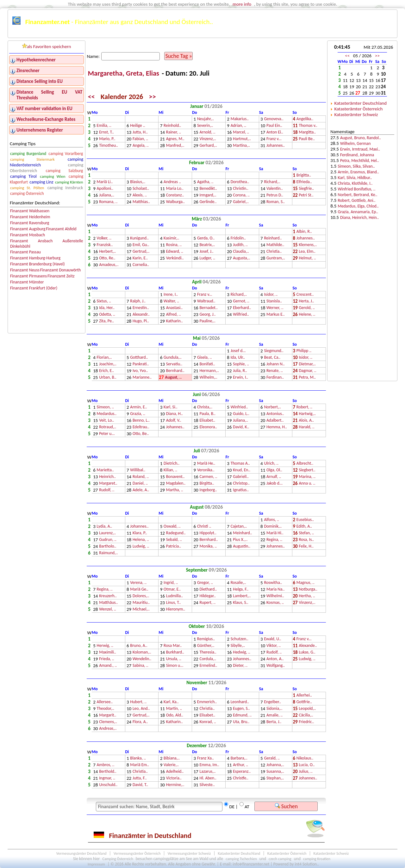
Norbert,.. (272, 407)
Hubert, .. (138, 702)
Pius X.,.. (240, 540)
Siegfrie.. (306, 189)
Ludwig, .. (141, 546)
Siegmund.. (274, 351)
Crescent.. (305, 295)
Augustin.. (242, 546)
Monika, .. (208, 546)
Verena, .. (138, 583)
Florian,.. (104, 358)
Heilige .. (137, 126)
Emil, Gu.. (141, 245)
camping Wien (53, 176)
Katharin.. (174, 321)
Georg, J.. (207, 315)
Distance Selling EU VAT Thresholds (49, 95)
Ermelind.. (208, 666)
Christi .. (204, 527)
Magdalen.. (176, 484)
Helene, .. (307, 315)
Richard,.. (272, 182)
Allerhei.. (304, 695)
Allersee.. (105, 702)
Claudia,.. (241, 252)
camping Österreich (27, 193)
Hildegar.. (207, 596)
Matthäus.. (108, 603)
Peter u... (107, 434)
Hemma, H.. (277, 427)
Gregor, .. (205, 583)
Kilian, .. (170, 470)
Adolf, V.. (174, 421)
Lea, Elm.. (307, 252)
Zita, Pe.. (106, 321)
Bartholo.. (108, 546)
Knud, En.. (242, 470)
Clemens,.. (108, 722)
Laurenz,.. (107, 533)
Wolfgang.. (276, 666)
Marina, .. (307, 477)
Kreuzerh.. (108, 596)
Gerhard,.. (208, 146)
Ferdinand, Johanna (357, 155)
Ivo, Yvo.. (140, 371)
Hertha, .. (307, 596)
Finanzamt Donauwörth (61, 270)
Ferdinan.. (275, 378)
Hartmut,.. (242, 139)
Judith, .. (240, 245)
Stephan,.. (275, 778)
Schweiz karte (293, 34)
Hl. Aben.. (208, 778)
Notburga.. (308, 589)
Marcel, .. (241, 132)
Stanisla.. (274, 301)
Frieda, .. (107, 659)
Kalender (177, 34)
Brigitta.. (304, 175)
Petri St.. (306, 195)
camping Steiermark (32, 159)
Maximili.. (108, 652)
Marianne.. (142, 378)
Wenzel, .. (107, 609)
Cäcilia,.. (306, 715)
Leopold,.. (307, 709)
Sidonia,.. (274, 709)
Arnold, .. (207, 132)
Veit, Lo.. (106, 421)
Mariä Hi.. (275, 533)
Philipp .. (304, 351)
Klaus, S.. (240, 603)
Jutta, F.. (140, 778)
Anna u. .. (307, 484)
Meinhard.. (242, 533)
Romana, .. (108, 202)
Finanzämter (28, 34)
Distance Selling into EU (40, 81)
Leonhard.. (240, 702)
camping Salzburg (65, 171)
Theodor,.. (106, 709)
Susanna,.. (275, 772)
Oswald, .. (172, 527)
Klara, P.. (140, 533)
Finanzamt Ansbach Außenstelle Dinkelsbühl (47, 244)
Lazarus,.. (207, 772)
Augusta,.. (242, 258)
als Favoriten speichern (47, 46)
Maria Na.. (275, 589)
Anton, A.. (275, 659)
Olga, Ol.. (274, 470)
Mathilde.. (275, 245)
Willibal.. (138, 470)
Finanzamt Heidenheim (30, 217)
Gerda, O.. (206, 238)
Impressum (96, 864)
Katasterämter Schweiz (356, 115)
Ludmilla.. (174, 596)
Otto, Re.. (107, 258)
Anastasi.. (174, 308)
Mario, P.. (107, 139)
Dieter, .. (240, 666)
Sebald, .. (174, 540)
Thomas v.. (308, 126)
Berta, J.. (274, 722)
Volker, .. (104, 238)
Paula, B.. (207, 414)
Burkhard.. (175, 652)
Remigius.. (206, 639)
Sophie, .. (241, 364)
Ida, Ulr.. (238, 358)
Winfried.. (239, 407)
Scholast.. (141, 189)
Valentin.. (275, 189)
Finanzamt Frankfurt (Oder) (34, 288)
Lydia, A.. (105, 527)
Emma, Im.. (209, 765)
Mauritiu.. (141, 603)
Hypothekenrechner (36, 60)
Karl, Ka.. (171, 702)
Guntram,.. (276, 258)
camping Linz (41, 182)
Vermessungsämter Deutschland (81, 853)
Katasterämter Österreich (358, 109)
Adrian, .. (239, 126)
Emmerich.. (207, 702)
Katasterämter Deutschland (360, 103)
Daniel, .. (140, 484)
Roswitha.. (273, 583)
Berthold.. (108, 772)
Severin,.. (205, 126)
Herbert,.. (107, 252)
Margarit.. (108, 715)
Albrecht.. (305, 464)
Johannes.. (276, 146)
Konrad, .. (208, 722)
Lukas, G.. (307, 652)
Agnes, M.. (175, 139)
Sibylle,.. (238, 646)
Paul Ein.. (274, 126)
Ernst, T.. (106, 132)
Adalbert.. (275, 421)
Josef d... (238, 351)
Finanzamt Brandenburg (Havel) (37, 264)
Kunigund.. (139, 238)
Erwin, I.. (240, 378)
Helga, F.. (241, 589)
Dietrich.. (171, 464)
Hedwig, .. (242, 652)
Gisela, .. (204, 358)
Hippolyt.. (208, 533)
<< (91, 97)
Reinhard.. (273, 238)
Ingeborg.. (208, 490)
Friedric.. (306, 722)
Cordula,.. (208, 659)
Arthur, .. (240, 765)
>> (153, 97)
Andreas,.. (108, 729)
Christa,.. (205, 407)
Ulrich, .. (271, 464)
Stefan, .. (306, 533)
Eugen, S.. (241, 709)
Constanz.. (175, 195)
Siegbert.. (307, 470)
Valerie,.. (171, 765)
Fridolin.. (238, 238)
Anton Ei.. (275, 132)
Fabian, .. (140, 139)
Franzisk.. (105, 245)
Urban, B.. (108, 378)
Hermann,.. (209, 371)
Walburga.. (175, 202)
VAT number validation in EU (44, 108)
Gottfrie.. (304, 702)
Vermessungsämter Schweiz (189, 853)
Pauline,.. (207, 321)
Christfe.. (241, 778)
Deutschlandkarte (212, 34)
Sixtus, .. (104, 301)
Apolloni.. (105, 189)
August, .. (173, 378)
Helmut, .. (307, 258)
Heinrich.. (107, 477)
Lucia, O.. (307, 765)
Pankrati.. (141, 364)
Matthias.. (141, 202)
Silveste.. (207, 785)
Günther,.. (206, 646)
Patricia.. (174, 546)
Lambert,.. (242, 596)
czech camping (280, 859)
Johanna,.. (275, 765)
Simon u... (175, 666)
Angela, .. (141, 146)
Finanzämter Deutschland (75, 34)
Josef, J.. (206, 252)
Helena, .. (141, 540)
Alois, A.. (306, 421)
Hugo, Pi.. (141, 321)
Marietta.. (105, 470)
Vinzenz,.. (208, 139)
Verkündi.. (175, 258)
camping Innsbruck (65, 188)
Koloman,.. (142, 652)
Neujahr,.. (206, 119)
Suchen (286, 806)
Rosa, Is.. (306, 540)
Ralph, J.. (138, 301)
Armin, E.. (138, 407)
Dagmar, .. (307, 371)
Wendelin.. (142, 659)
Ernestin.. (141, 308)
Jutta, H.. (140, 132)
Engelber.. (272, 702)
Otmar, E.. (172, 589)
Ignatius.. (241, 490)
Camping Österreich (118, 859)
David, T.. (140, 785)
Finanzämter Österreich (134, 34)
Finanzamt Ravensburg (30, 223)
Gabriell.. (241, 477)
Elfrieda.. (304, 182)
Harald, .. (306, 427)
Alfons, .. (271, 520)
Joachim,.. (108, 364)
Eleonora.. (208, 427)
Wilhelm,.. (208, 378)
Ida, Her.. (107, 308)
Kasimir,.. (171, 238)
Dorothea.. (240, 182)
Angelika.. (305, 119)
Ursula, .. (174, 659)
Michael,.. (141, 609)
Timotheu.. (109, 146)
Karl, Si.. (171, 407)
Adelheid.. (175, 772)
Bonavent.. (175, 477)
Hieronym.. (176, 609)
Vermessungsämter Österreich (137, 853)
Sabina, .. (140, 666)
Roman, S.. (276, 202)
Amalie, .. (274, 715)
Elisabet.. (207, 421)
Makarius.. (240, 119)
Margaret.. (108, 484)
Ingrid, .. (171, 583)
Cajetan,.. (239, 527)
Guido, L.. (241, 414)
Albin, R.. (304, 232)
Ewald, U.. (272, 639)
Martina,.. (241, 146)
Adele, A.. (141, 490)
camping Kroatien (317, 859)
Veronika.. (206, 470)
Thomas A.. (240, 464)
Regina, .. (274, 540)
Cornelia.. (141, 265)
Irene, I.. (171, 295)
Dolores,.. (141, 596)
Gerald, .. (272, 758)
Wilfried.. (241, 315)
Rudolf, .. (107, 490)
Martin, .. (174, 709)
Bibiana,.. (172, 758)
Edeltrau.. (141, 427)
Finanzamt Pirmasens (28, 276)
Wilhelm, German (355, 143)
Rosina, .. (174, 245)
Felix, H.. (306, 546)
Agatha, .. (205, 182)
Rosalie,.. (238, 583)
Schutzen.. (240, 639)
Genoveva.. (274, 119)
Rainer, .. (174, 132)
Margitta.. (307, 132)
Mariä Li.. (105, 182)
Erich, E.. (106, 371)
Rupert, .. (207, 603)
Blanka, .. (138, 758)
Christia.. (274, 252)
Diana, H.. (174, 414)
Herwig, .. (105, 646)
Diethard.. (208, 589)
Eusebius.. (305, 520)
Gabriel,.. (241, 202)
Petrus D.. (275, 195)
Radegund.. (176, 533)
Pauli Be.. (307, 139)
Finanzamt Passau (25, 252)
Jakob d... (274, 484)
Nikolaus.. (305, 758)
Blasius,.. (138, 182)
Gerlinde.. (208, 202)
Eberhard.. (242, 308)
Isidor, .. (271, 295)
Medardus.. (107, 414)
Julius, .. (305, 772)
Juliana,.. (107, 195)
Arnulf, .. (274, 477)
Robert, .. (304, 407)
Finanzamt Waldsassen (30, 211)
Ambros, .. (106, 765)
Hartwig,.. (307, 414)
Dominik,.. (273, 527)
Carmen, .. (208, 477)
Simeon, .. (105, 407)
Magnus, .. (305, 583)
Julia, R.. (240, 371)
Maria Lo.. (175, 189)
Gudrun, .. (108, 540)
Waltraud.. (206, 301)
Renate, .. (275, 371)
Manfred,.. (175, 146)
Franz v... (274, 139)
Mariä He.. (206, 464)
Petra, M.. (307, 378)
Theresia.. (208, 652)
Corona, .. (241, 195)
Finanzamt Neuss (25, 270)
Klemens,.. (308, 245)
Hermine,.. (175, 785)
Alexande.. (308, 646)
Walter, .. (171, 301)
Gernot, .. (241, 301)
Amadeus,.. (109, 265)
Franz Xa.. (206, 758)
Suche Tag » (179, 56)
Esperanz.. (242, 772)
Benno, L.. (141, 421)
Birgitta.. (207, 484)
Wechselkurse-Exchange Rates (46, 119)
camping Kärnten (69, 182)
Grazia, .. (138, 414)
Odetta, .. (107, 315)
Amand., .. (108, 666)
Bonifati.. (207, 364)
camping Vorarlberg (66, 154)
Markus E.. (276, 315)
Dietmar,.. (307, 364)
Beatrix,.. (207, 245)
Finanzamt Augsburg (28, 229)
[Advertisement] (362, 279)
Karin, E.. (140, 258)
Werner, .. (275, 308)
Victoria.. (174, 778)
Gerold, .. (307, 308)
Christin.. (241, 189)
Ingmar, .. (107, 778)
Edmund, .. (242, 715)
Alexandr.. (141, 315)
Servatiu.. (174, 364)
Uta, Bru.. (241, 722)
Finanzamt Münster (27, 282)
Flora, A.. (140, 722)
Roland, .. (141, 477)
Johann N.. (276, 364)
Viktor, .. (274, 646)
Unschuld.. (108, 785)
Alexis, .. (140, 195)
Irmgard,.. (208, 195)
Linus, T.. (174, 603)
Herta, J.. (306, 301)
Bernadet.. (208, 308)
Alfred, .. (174, 315)
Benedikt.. (208, 189)
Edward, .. (175, 252)
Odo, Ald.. (175, 715)
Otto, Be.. (141, 434)
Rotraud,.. (108, 427)
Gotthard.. (139, 358)
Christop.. (241, 484)
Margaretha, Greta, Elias (124, 73)
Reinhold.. (172, 126)
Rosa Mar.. (173, 646)
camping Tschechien (241, 859)
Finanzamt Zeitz (61, 276)
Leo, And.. (141, 709)
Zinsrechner (28, 71)
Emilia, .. (104, 126)
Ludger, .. (207, 258)
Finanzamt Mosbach (28, 235)
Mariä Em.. (140, 765)
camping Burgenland (28, 154)
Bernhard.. (175, 371)
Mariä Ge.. (139, 589)
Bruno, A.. (139, 646)
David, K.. (241, 427)
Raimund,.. (108, 553)
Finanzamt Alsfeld (61, 229)
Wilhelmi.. (275, 596)
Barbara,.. (239, 758)
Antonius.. (275, 414)
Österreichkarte (255, 34)
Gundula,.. (173, 358)
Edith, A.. (304, 527)
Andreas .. (172, 182)
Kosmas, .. (275, 603)
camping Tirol (23, 176)
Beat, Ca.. (272, 358)
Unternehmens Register (40, 130)
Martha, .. (175, 490)
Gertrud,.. (141, 252)
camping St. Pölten (27, 188)
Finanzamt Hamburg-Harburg (35, 258)
